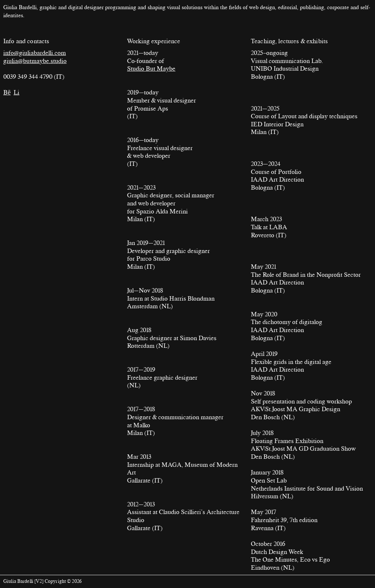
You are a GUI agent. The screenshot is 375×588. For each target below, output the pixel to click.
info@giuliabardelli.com (35, 53)
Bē (7, 92)
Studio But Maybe (151, 68)
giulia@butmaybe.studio (35, 61)
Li (16, 92)
